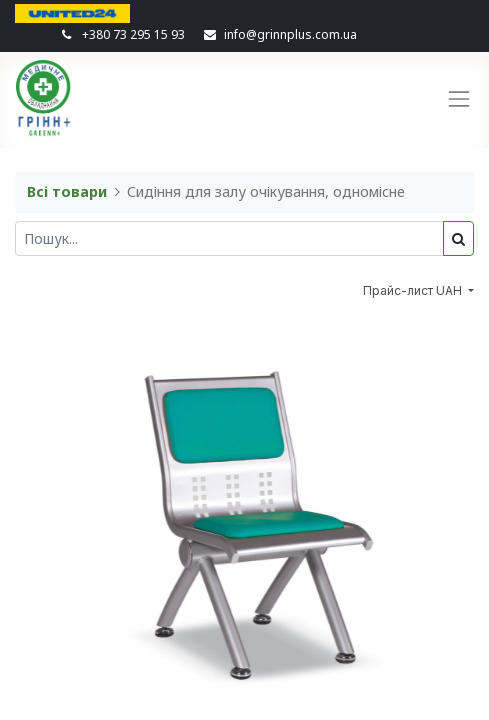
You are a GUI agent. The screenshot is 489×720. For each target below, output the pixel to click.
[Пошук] (458, 238)
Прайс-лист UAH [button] (414, 290)
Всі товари (67, 191)
